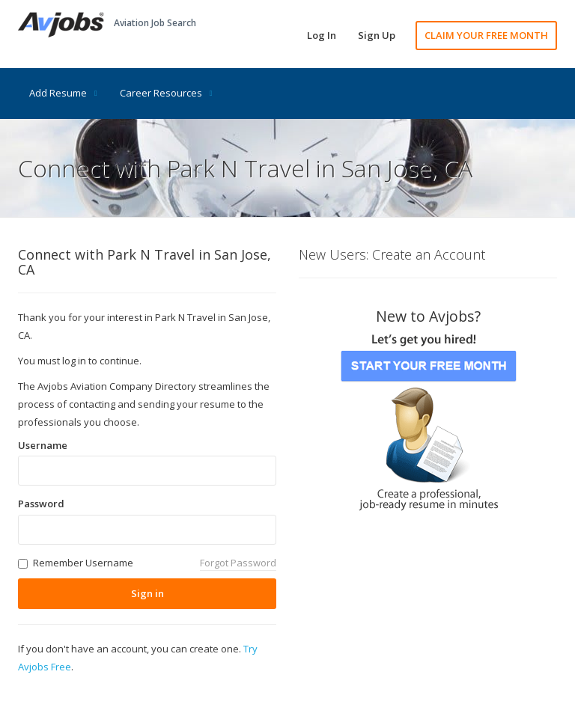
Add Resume (63, 93)
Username (43, 445)
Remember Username (83, 563)
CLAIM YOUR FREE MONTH (486, 35)
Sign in (147, 593)
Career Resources (166, 93)
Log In (322, 35)
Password (41, 504)
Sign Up (377, 35)
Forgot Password (238, 563)
